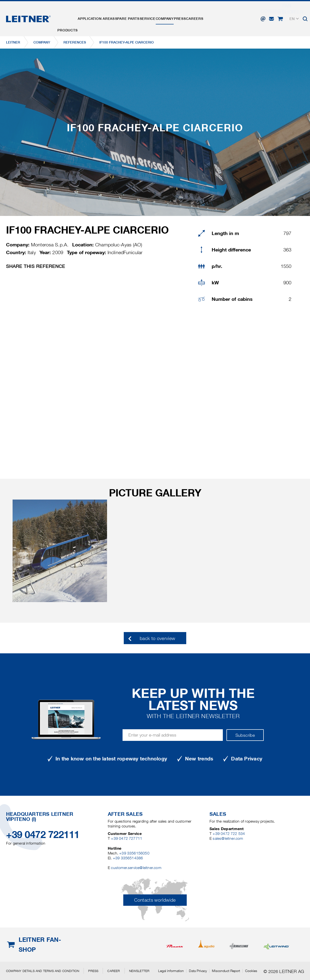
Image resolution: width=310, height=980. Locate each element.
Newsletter (139, 971)
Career (114, 971)
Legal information (171, 971)
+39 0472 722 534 (229, 834)
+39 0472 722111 (43, 835)
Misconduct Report (226, 971)
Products (70, 15)
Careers (224, 15)
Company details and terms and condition (43, 971)
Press (205, 15)
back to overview (158, 638)
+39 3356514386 (128, 858)
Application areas (103, 15)
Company (185, 15)
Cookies (251, 971)
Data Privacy (198, 971)
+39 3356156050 (134, 853)
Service (163, 15)
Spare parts (138, 15)
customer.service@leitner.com (136, 868)
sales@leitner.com (228, 838)
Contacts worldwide (155, 900)
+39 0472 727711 (127, 838)
